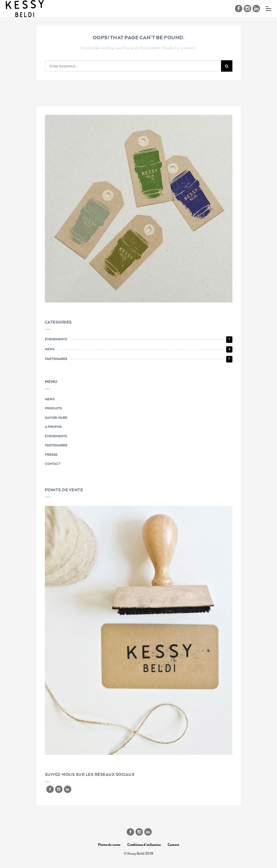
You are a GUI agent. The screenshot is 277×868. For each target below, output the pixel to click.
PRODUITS (53, 408)
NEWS (50, 399)
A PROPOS (53, 427)
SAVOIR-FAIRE (56, 418)
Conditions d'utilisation (144, 845)
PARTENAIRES (56, 445)
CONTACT (53, 464)
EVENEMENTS (56, 436)
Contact (173, 845)
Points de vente (109, 845)
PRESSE (51, 455)
